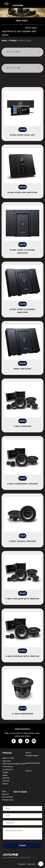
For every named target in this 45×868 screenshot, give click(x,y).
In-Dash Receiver (8, 766)
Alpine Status (25, 40)
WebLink (5, 784)
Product (13, 40)
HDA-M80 (23, 363)
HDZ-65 (23, 536)
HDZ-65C (23, 478)
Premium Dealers (35, 763)
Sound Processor (8, 769)
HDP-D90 (22, 187)
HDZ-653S (23, 593)
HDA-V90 (22, 245)
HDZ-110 (22, 708)
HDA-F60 (23, 304)
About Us (28, 753)
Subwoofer (6, 778)
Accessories (6, 781)
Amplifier (5, 772)
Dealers (28, 763)
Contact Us (29, 771)
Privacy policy (22, 864)
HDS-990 (23, 130)
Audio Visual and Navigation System (14, 764)
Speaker (5, 775)
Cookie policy (31, 864)
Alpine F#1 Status (8, 758)
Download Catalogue (32, 755)
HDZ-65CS (22, 651)
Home (4, 40)
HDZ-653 (22, 421)
